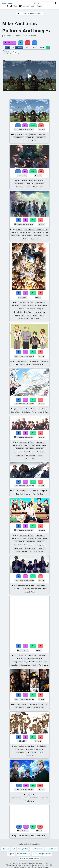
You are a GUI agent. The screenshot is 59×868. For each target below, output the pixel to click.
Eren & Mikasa (36, 239)
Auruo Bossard (27, 236)
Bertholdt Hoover (32, 315)
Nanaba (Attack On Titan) (26, 586)
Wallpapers (15, 52)
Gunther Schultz (23, 134)
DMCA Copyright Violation (42, 854)
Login (33, 6)
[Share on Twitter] (21, 43)
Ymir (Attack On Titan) (26, 302)
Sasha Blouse (40, 302)
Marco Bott (14, 232)
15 (33, 171)
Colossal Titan (22, 655)
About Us (6, 849)
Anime (25, 14)
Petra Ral (33, 134)
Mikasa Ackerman (42, 229)
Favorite (10, 43)
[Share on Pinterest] (28, 43)
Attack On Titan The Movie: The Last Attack (24, 798)
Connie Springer (40, 312)
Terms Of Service (37, 849)
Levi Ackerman (41, 138)
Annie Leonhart (31, 455)
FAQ (13, 849)
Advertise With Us (23, 854)
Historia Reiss (20, 315)
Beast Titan (33, 655)
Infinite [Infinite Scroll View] (19, 48)
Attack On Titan (33, 141)
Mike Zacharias (36, 14)
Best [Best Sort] (34, 48)
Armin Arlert (38, 236)
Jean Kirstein (31, 309)
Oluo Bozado (43, 134)
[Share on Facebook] (35, 43)
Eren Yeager (30, 138)
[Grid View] (7, 48)
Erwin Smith (18, 312)
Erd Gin (46, 232)
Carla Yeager (15, 236)
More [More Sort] (41, 48)
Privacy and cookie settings (29, 858)
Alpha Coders (7, 3)
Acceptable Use (51, 849)
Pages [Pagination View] (27, 48)
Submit (14, 6)
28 (33, 125)
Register (40, 6)
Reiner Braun (17, 306)
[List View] (12, 48)
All (6, 52)
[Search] (56, 3)
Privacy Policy (23, 849)
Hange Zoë (41, 309)
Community (24, 6)
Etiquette (11, 854)
